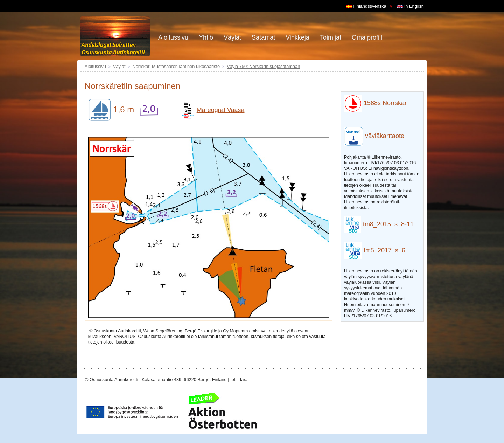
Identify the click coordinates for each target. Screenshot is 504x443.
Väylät (119, 66)
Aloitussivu (95, 66)
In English (410, 6)
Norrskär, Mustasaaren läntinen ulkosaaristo (176, 66)
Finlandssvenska (366, 6)
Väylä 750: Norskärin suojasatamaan (263, 66)
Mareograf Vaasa (212, 110)
